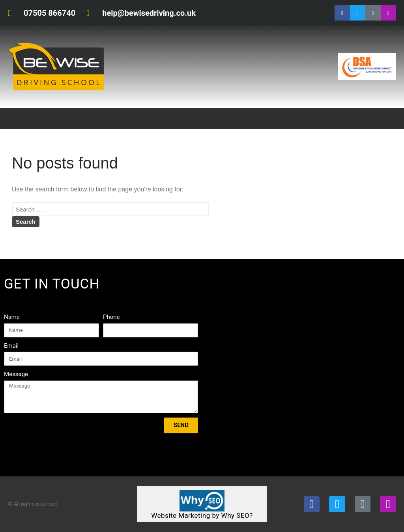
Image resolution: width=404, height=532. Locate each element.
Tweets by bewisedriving (341, 282)
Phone (111, 317)
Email (11, 346)
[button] (396, 119)
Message (16, 374)
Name (12, 317)
